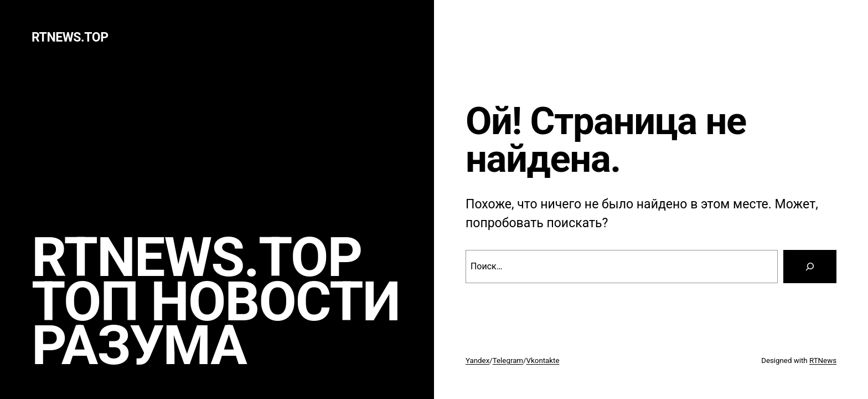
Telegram (508, 360)
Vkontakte (543, 360)
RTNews (823, 360)
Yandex (477, 360)
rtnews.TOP (70, 37)
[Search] (810, 267)
